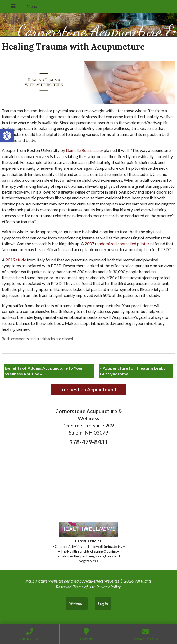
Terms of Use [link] (84, 587)
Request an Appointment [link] (88, 389)
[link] (7, 136)
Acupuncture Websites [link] (44, 581)
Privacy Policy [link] (108, 587)
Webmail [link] (77, 603)
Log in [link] (103, 603)
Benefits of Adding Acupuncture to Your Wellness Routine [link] (44, 371)
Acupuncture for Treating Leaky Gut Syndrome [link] (133, 371)
